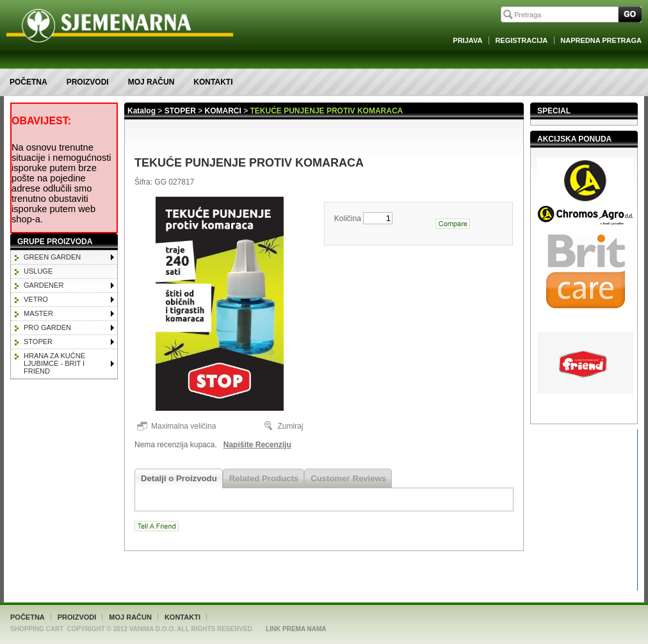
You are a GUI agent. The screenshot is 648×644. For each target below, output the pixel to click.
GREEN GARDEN (52, 257)
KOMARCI (223, 111)
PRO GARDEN (47, 327)
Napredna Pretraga (601, 40)
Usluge (38, 271)
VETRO (36, 299)
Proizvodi (88, 82)
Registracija (521, 40)
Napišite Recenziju (257, 445)
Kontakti (213, 82)
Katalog (142, 111)
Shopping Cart (37, 629)
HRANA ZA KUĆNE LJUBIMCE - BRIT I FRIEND (54, 363)
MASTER (38, 313)
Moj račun (151, 82)
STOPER (38, 342)
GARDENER (44, 285)
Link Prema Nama (296, 629)
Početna (28, 82)
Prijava (467, 40)
